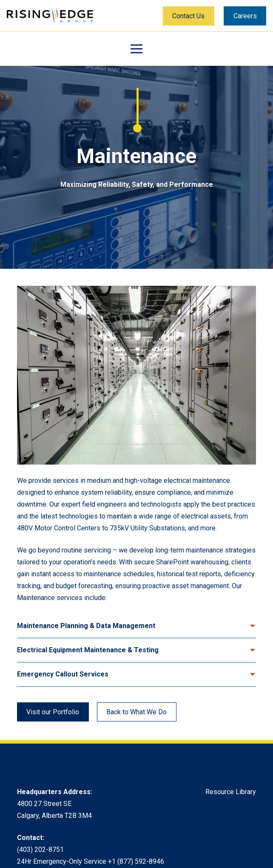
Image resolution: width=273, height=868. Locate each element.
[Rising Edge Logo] (50, 16)
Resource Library (231, 792)
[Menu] (136, 49)
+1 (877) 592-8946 (136, 861)
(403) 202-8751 (40, 850)
